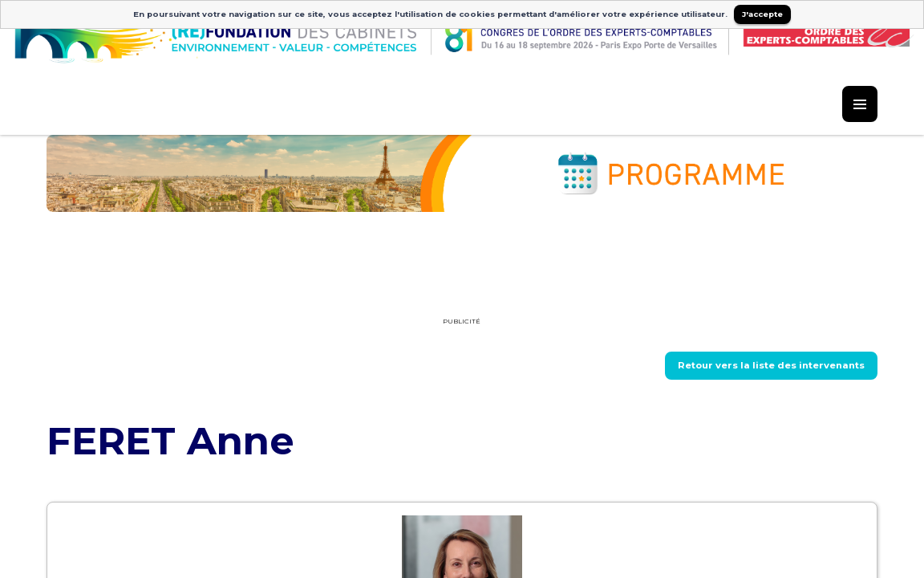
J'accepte (762, 14)
